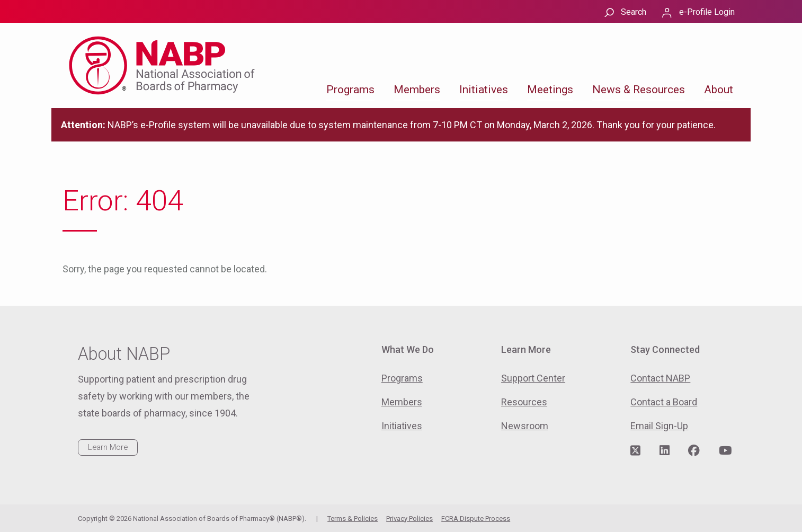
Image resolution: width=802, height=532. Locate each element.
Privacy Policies (409, 518)
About (719, 90)
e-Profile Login (707, 12)
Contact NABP (660, 378)
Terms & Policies (353, 518)
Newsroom (525, 426)
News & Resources (639, 90)
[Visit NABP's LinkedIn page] (665, 451)
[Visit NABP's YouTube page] (725, 451)
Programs (350, 90)
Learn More (108, 447)
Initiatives (484, 90)
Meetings (550, 90)
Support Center (533, 378)
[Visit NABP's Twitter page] (635, 451)
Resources (524, 402)
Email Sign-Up (659, 426)
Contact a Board (664, 402)
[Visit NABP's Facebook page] (694, 451)
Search (634, 12)
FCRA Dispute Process (476, 518)
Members (417, 90)
